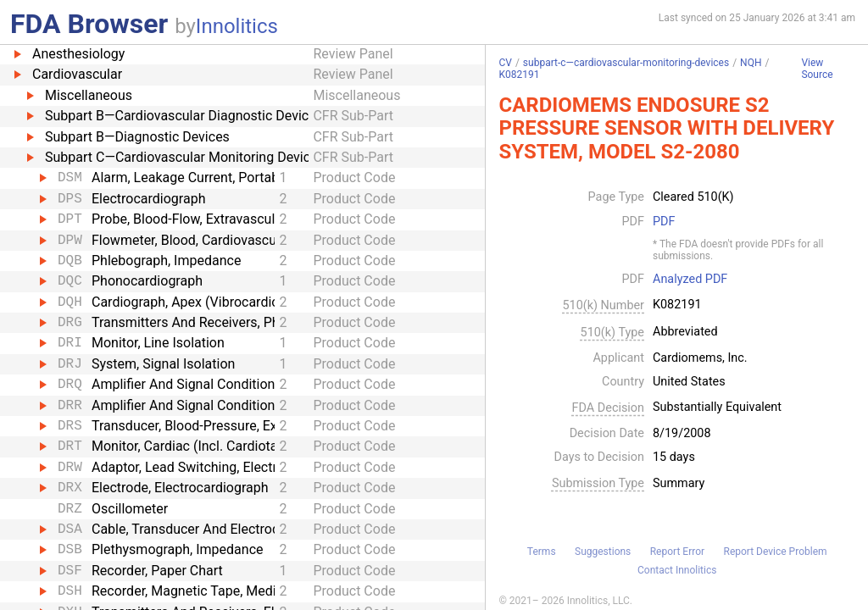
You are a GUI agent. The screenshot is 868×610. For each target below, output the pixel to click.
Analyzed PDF (690, 280)
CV (505, 63)
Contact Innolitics (677, 570)
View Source (817, 69)
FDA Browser (89, 24)
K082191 (519, 75)
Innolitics (237, 26)
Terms (542, 552)
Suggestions (603, 552)
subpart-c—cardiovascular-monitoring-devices (626, 63)
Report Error (677, 552)
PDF (664, 222)
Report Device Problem (776, 552)
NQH (751, 63)
